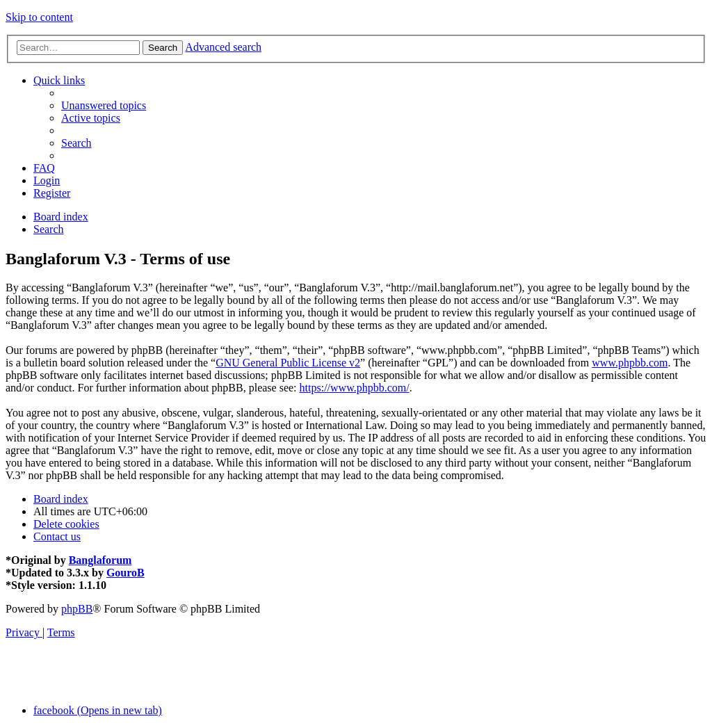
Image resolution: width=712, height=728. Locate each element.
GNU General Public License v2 (288, 363)
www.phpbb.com (630, 363)
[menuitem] (104, 105)
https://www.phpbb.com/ (355, 388)
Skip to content (39, 17)
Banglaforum (100, 560)
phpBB (77, 609)
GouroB (126, 573)
